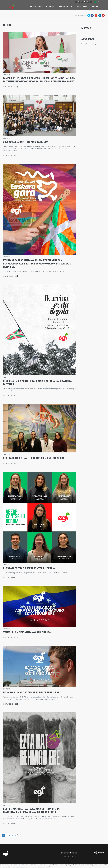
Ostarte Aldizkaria (66, 7)
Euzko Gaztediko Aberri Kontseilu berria (29, 568)
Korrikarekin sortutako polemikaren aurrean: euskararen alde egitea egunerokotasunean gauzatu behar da (37, 264)
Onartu (51, 867)
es (98, 2)
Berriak (95, 7)
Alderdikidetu (51, 7)
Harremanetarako (83, 7)
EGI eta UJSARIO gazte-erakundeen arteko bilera (34, 458)
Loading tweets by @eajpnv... (90, 44)
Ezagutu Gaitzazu (37, 7)
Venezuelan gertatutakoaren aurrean (28, 632)
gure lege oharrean (34, 867)
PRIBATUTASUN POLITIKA (70, 857)
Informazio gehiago (11, 87)
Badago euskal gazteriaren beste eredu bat (31, 692)
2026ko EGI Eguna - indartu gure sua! (26, 142)
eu (96, 2)
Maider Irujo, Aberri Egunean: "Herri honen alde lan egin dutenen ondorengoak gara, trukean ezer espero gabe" (39, 80)
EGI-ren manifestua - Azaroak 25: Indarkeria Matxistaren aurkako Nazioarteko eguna (31, 810)
